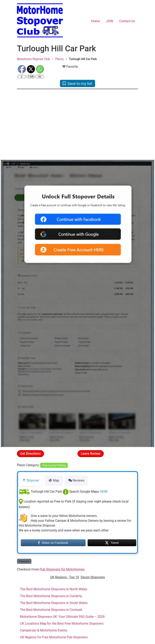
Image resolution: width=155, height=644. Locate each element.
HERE (104, 492)
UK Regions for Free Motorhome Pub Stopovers (54, 637)
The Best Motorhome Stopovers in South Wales (54, 603)
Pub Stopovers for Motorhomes (62, 569)
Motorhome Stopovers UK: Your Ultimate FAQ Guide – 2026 (62, 617)
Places (59, 59)
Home (96, 21)
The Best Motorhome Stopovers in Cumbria (51, 596)
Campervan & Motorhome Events (44, 630)
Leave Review (91, 454)
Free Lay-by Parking (54, 465)
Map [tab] (54, 480)
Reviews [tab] (76, 480)
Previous (24, 561)
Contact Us (127, 21)
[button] (26, 125)
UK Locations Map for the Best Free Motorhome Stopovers (62, 623)
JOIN (110, 21)
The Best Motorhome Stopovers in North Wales (54, 589)
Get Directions (30, 454)
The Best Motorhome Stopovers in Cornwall (51, 610)
